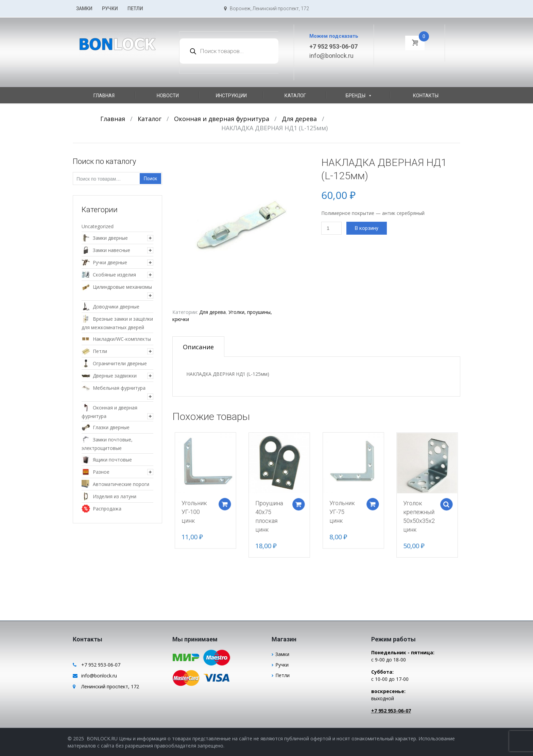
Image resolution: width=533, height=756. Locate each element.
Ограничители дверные (120, 363)
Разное (101, 472)
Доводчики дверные (116, 307)
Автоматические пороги (121, 484)
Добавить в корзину (233, 502)
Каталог (295, 96)
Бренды (359, 96)
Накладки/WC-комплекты (122, 339)
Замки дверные (110, 238)
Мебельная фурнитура (119, 388)
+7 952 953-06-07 (333, 46)
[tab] (198, 347)
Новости (168, 96)
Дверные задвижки (115, 376)
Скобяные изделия (114, 275)
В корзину (367, 228)
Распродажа (107, 509)
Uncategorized (98, 226)
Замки (84, 9)
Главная (104, 96)
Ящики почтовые (112, 460)
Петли (135, 9)
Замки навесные (111, 250)
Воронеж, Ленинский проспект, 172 (266, 9)
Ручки (110, 9)
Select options (432, 503)
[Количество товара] (331, 228)
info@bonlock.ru (331, 56)
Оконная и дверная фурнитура (222, 119)
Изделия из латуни (115, 496)
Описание (198, 347)
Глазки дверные (111, 427)
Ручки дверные (110, 262)
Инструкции (231, 96)
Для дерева (299, 119)
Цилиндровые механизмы (122, 287)
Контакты (426, 96)
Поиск (150, 179)
